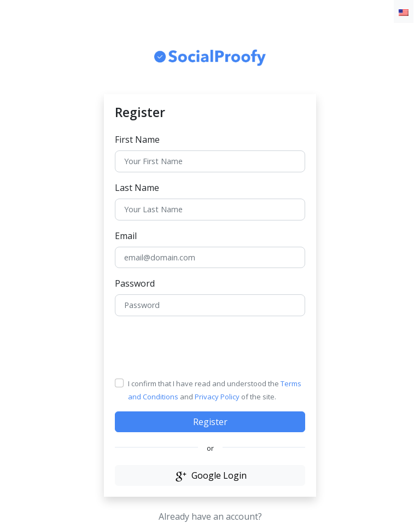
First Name (137, 140)
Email (126, 236)
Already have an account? (210, 516)
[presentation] (198, 346)
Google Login (210, 475)
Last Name (137, 188)
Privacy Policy (217, 397)
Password (135, 283)
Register (210, 422)
